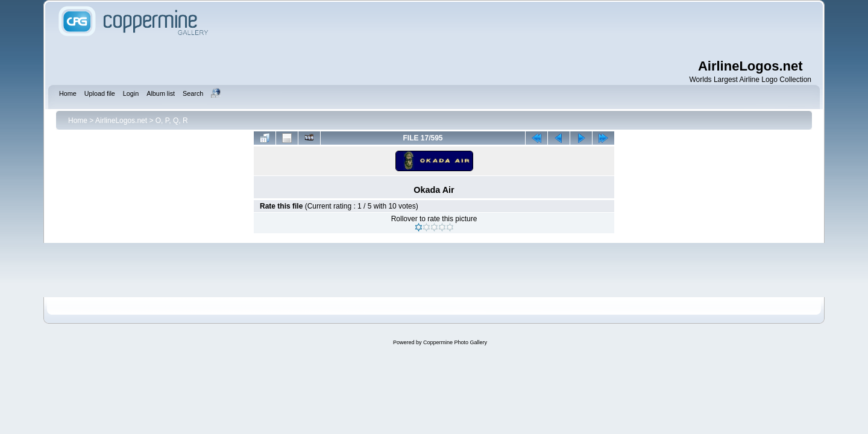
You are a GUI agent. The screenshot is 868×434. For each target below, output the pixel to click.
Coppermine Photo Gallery (455, 342)
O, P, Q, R (172, 121)
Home (78, 121)
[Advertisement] (512, 30)
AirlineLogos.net (121, 121)
